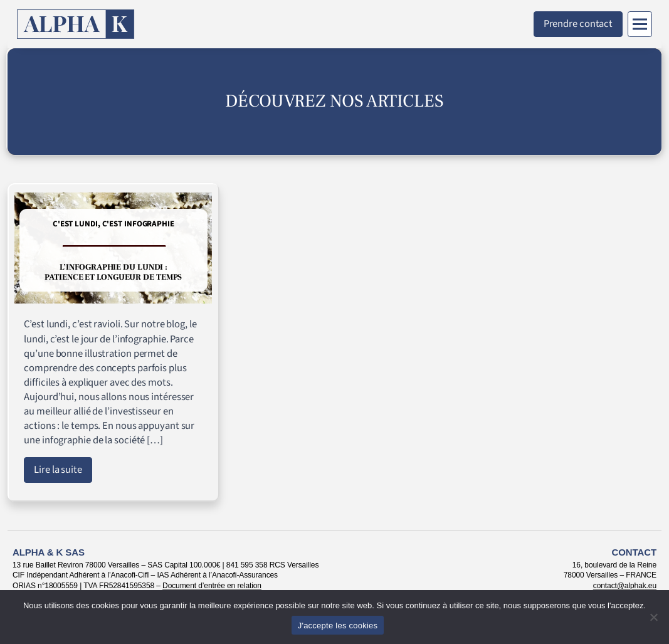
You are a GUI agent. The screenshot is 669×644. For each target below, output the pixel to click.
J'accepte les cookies (338, 626)
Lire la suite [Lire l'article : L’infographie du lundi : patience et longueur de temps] (58, 470)
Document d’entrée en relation (212, 586)
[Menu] (640, 24)
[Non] (653, 617)
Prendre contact (578, 24)
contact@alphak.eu (625, 586)
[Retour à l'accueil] (76, 24)
